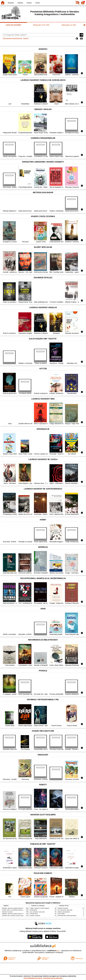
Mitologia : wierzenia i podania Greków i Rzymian (15, 908)
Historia (20, 3)
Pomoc (29, 3)
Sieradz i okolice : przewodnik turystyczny (13, 910)
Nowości (11, 3)
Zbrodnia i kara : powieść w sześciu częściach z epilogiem (17, 916)
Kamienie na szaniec (7, 912)
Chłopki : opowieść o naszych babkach (40, 908)
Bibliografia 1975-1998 (41, 25)
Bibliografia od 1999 (69, 25)
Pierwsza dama (34, 914)
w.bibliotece (53, 951)
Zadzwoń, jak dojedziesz (64, 912)
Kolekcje (26, 38)
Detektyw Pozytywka (63, 908)
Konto (38, 3)
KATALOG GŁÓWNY (14, 25)
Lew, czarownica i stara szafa (37, 912)
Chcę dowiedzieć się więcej (33, 978)
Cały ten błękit (61, 914)
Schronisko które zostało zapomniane (67, 916)
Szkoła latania (33, 910)
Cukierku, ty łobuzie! (35, 916)
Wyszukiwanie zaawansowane (12, 38)
